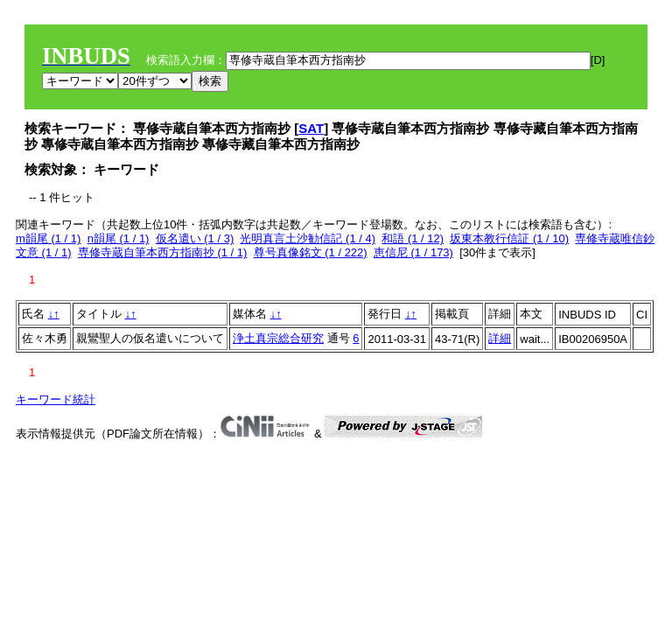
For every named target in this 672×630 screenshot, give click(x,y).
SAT (311, 128)
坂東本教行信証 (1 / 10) (509, 238)
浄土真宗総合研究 (278, 338)
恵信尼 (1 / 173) (413, 252)
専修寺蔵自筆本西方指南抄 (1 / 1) (163, 252)
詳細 (500, 338)
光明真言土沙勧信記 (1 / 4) (308, 238)
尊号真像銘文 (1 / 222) (311, 252)
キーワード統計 (56, 399)
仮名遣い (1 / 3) (195, 238)
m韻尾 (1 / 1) (48, 238)
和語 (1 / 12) (413, 238)
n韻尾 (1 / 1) (119, 238)
